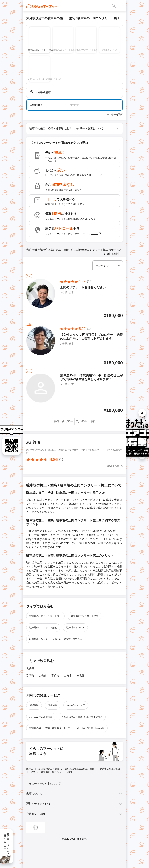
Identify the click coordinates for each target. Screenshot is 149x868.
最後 (93, 421)
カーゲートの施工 (76, 705)
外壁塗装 (53, 705)
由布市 (68, 676)
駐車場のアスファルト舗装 (43, 628)
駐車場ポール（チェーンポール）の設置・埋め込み (56, 639)
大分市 (43, 676)
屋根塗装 (34, 705)
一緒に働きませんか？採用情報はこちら (6, 843)
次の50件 (82, 421)
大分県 (30, 669)
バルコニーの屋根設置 (41, 717)
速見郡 (80, 676)
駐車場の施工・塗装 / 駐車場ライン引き (82, 717)
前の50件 (67, 421)
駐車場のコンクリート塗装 (85, 616)
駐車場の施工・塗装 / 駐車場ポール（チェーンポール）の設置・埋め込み (67, 728)
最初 (56, 421)
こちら (94, 219)
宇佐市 (55, 676)
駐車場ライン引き (75, 628)
